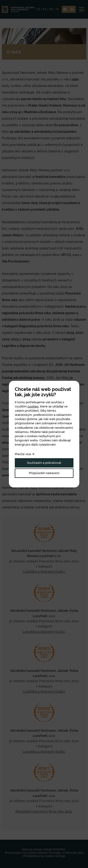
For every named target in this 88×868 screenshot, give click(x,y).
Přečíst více (23, 454)
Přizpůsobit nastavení (44, 473)
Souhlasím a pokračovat (44, 463)
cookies (33, 406)
